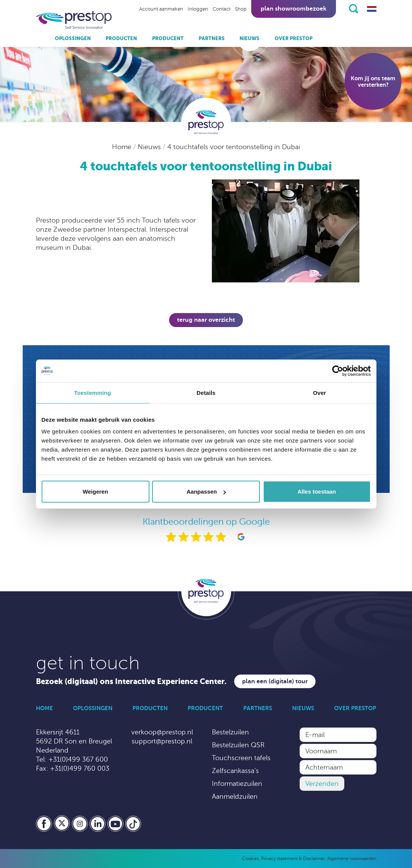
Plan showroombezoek (294, 9)
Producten (121, 38)
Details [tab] (206, 392)
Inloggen (198, 9)
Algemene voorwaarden (352, 859)
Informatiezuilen (237, 784)
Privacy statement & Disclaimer (293, 859)
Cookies (250, 859)
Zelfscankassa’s (235, 771)
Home (123, 147)
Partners (212, 38)
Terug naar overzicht (206, 320)
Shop (241, 9)
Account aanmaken (161, 9)
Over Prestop (294, 38)
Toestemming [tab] (93, 392)
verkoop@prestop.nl (162, 732)
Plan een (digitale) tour (275, 681)
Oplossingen (73, 38)
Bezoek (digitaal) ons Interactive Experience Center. (131, 682)
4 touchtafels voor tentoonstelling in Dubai (234, 147)
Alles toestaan (317, 492)
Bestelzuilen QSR (238, 745)
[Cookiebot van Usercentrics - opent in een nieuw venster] (338, 371)
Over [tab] (319, 392)
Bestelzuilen (230, 732)
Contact (222, 9)
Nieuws (250, 38)
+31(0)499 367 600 (78, 759)
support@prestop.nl (162, 741)
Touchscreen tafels (241, 758)
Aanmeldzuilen (235, 796)
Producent (168, 38)
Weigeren (95, 492)
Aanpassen (206, 492)
